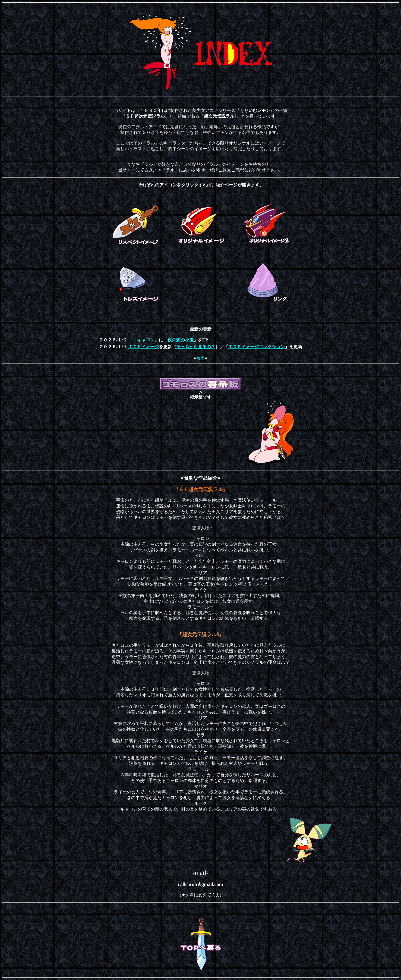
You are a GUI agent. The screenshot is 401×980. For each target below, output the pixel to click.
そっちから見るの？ (196, 347)
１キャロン (144, 340)
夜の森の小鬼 (181, 340)
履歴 (201, 358)
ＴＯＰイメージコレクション (257, 347)
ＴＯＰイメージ (144, 347)
